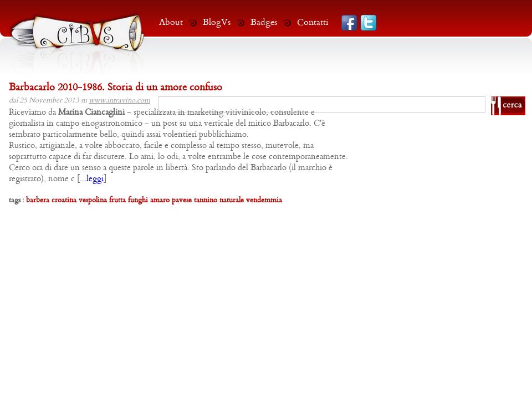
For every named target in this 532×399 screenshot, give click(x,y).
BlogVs (217, 22)
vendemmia (264, 200)
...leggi (92, 179)
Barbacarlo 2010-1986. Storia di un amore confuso (116, 88)
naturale (232, 200)
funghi (138, 200)
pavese (182, 200)
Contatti (313, 22)
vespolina (93, 200)
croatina (64, 200)
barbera (38, 200)
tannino (206, 200)
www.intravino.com (119, 101)
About (171, 22)
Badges (264, 22)
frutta (117, 200)
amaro (160, 200)
